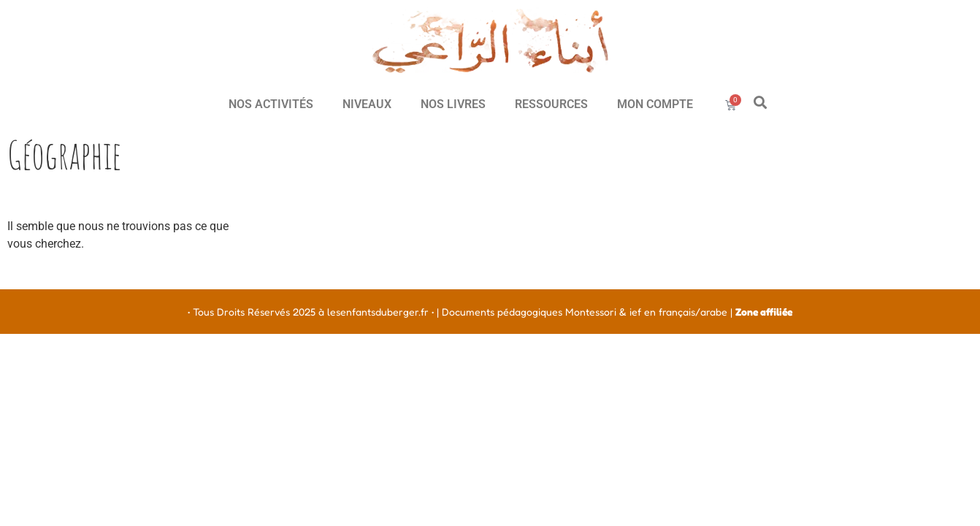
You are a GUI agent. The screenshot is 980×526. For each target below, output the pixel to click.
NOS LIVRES (453, 104)
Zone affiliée (764, 312)
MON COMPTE (655, 104)
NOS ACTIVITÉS (271, 104)
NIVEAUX (367, 104)
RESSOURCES (551, 104)
